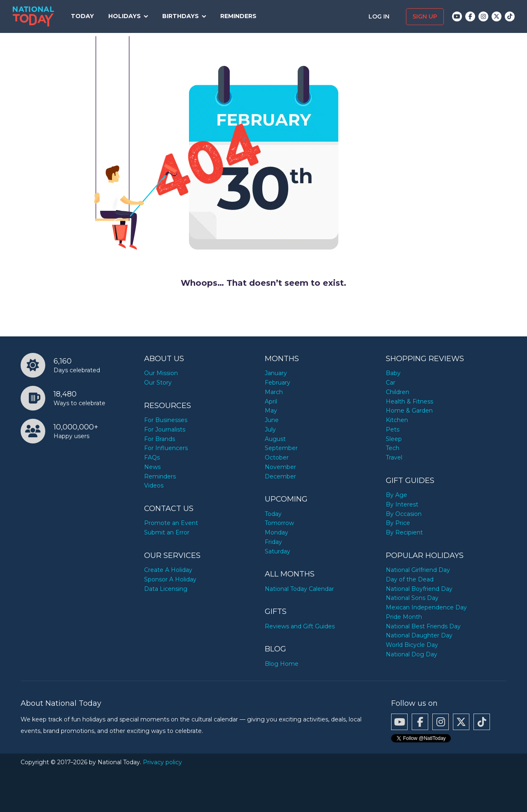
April (271, 401)
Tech (393, 448)
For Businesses (166, 420)
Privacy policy (162, 762)
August (275, 439)
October (277, 457)
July (270, 429)
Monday (276, 532)
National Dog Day (412, 654)
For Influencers (166, 448)
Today (82, 16)
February (277, 383)
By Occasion (404, 514)
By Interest (402, 504)
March (274, 392)
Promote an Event (171, 523)
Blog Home (282, 664)
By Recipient (404, 532)
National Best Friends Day (423, 626)
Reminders (238, 16)
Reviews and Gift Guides (300, 626)
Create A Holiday (168, 570)
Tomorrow (279, 523)
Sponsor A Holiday (170, 579)
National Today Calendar (299, 589)
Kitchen (397, 420)
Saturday (277, 551)
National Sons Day (412, 598)
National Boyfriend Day (419, 589)
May (271, 411)
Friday (273, 542)
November (280, 467)
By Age (396, 495)
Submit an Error (167, 532)
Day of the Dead (410, 579)
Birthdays (181, 16)
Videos (154, 485)
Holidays (125, 16)
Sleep (394, 439)
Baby (393, 373)
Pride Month (404, 617)
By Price (398, 523)
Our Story (158, 383)
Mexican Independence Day (426, 607)
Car (391, 383)
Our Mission (161, 373)
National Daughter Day (419, 635)
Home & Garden (409, 411)
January (276, 373)
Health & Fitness (409, 401)
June (272, 420)
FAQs (152, 457)
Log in (380, 16)
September (281, 448)
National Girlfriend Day (418, 570)
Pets (393, 429)
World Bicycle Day (412, 645)
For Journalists (165, 429)
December (280, 476)
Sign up (425, 16)
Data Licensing (166, 589)
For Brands (160, 439)
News (152, 467)
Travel (394, 457)
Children (398, 392)
